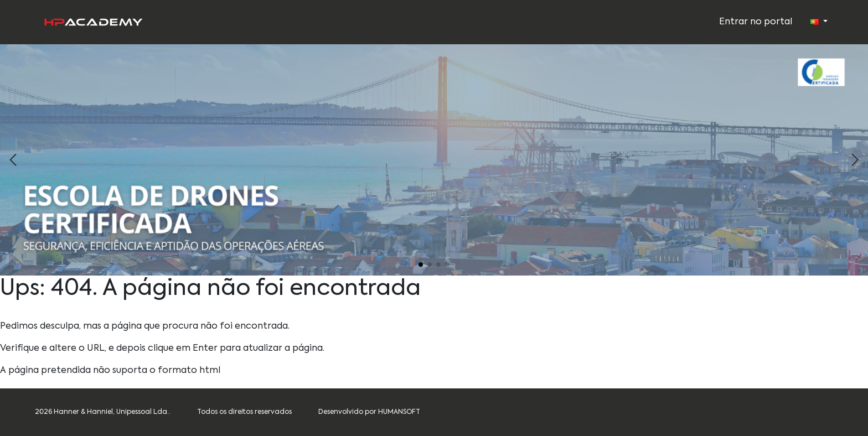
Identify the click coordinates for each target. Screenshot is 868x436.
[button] (855, 160)
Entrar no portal (756, 22)
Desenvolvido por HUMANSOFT (369, 412)
